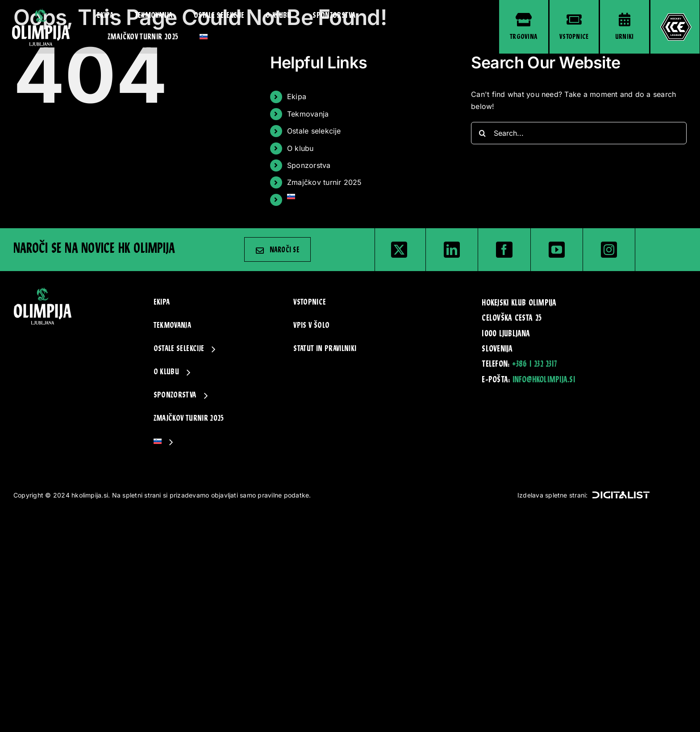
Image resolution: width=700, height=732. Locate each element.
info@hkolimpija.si (544, 380)
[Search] (482, 133)
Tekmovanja (308, 114)
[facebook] (504, 250)
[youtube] (557, 250)
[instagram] (609, 250)
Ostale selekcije (314, 131)
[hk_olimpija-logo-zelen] (41, 12)
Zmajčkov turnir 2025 (325, 182)
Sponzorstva (309, 165)
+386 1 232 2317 (535, 364)
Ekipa (297, 96)
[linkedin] (452, 250)
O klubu (300, 148)
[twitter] (399, 250)
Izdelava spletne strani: (583, 495)
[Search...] (579, 133)
